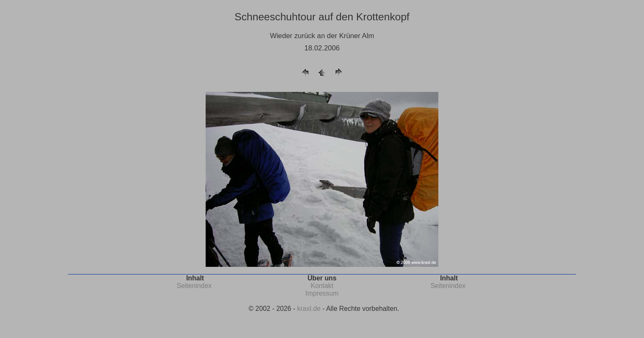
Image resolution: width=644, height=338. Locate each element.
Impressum (322, 293)
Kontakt (322, 286)
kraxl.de (309, 309)
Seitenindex (194, 286)
